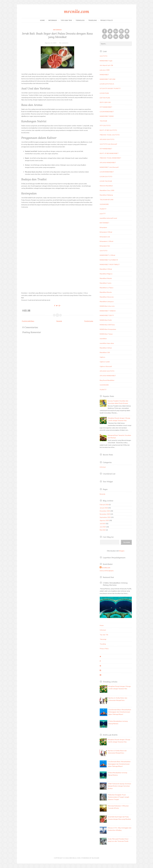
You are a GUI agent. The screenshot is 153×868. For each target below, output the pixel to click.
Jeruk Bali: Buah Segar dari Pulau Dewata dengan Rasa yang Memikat (57, 35)
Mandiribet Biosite (106, 292)
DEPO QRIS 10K (105, 102)
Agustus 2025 (104, 520)
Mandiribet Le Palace (107, 288)
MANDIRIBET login (106, 61)
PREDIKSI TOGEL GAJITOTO (110, 135)
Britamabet (103, 227)
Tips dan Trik (66, 20)
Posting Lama (89, 321)
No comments (64, 43)
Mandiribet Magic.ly (106, 274)
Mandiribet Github (106, 348)
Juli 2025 (103, 524)
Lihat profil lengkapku (107, 571)
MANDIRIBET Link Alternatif (109, 167)
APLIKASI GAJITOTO (107, 139)
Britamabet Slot (105, 246)
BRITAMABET (104, 223)
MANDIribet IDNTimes (107, 325)
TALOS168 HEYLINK (107, 200)
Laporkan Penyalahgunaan (114, 558)
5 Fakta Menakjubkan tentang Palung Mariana (115, 584)
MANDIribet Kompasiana (108, 329)
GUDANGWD (104, 204)
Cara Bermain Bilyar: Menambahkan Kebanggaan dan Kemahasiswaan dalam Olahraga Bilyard (120, 712)
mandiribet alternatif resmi (108, 218)
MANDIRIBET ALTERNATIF (109, 260)
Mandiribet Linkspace (107, 301)
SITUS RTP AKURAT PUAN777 (110, 88)
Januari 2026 (104, 508)
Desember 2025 (105, 511)
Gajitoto (102, 357)
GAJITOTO (104, 56)
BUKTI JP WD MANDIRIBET (109, 153)
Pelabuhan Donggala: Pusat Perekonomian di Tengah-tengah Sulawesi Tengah (118, 797)
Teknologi (80, 20)
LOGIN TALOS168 (106, 181)
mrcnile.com (77, 11)
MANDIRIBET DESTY (107, 315)
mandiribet (103, 339)
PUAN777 (103, 209)
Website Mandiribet (106, 186)
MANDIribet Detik (106, 320)
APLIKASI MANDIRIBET (108, 163)
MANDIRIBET (104, 75)
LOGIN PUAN (104, 93)
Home (42, 20)
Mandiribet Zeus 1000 (107, 190)
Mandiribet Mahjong (106, 195)
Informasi (53, 20)
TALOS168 (103, 121)
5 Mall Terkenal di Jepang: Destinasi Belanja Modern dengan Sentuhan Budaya (119, 786)
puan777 (103, 214)
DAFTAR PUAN (105, 98)
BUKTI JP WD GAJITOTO (108, 130)
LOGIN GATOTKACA (107, 84)
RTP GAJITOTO (105, 125)
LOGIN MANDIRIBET (107, 112)
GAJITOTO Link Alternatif (108, 144)
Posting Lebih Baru (28, 321)
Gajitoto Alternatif (106, 366)
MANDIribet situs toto (107, 306)
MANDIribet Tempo (106, 334)
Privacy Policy (107, 20)
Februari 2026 (104, 505)
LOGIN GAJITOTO (106, 176)
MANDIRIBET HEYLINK (108, 79)
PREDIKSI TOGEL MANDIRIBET (110, 158)
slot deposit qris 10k (106, 65)
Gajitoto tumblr (105, 362)
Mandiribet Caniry (106, 283)
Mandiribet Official (106, 269)
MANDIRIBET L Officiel (107, 255)
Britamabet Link (105, 237)
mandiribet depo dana (107, 343)
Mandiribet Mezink (106, 278)
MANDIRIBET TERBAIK (108, 311)
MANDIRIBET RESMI (107, 116)
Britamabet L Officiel (106, 241)
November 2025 (105, 514)
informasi (57, 30)
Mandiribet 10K (105, 352)
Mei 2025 (103, 530)
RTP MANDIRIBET (106, 107)
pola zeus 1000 (105, 70)
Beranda (59, 321)
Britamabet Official (106, 232)
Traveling (93, 20)
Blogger (122, 551)
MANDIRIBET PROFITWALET (110, 264)
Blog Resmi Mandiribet (107, 380)
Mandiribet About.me (107, 297)
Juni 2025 (103, 527)
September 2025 (105, 517)
